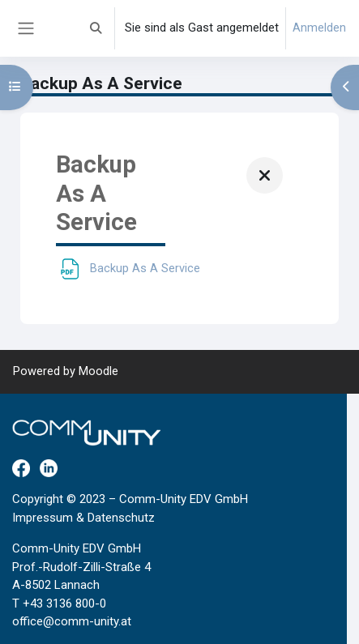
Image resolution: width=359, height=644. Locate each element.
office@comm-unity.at (72, 621)
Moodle (98, 371)
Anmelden (319, 28)
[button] (96, 28)
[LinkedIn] (49, 467)
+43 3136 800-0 (64, 603)
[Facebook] (21, 467)
